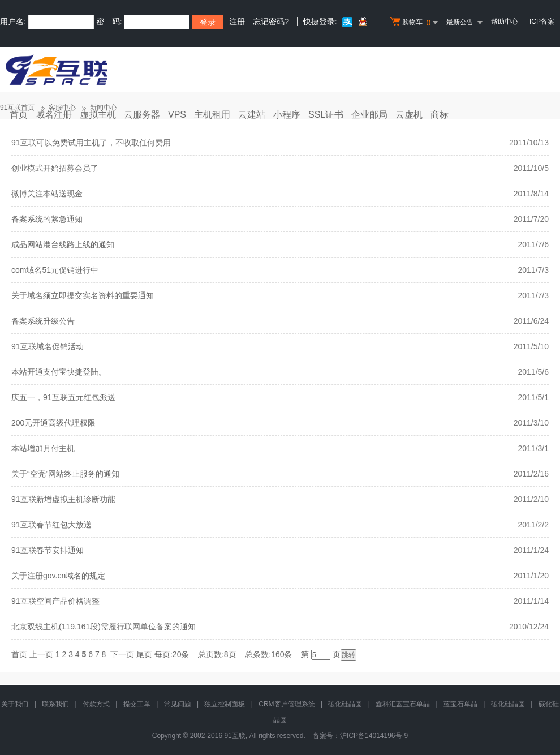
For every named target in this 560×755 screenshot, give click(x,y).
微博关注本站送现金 (47, 194)
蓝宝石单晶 (460, 704)
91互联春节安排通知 (48, 550)
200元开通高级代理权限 (53, 423)
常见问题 (178, 704)
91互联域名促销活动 (48, 346)
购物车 (415, 23)
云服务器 (142, 115)
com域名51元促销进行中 (55, 270)
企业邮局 (369, 115)
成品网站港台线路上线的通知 (63, 244)
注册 (237, 22)
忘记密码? (271, 22)
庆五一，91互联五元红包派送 (63, 397)
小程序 (287, 115)
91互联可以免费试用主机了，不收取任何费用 (91, 143)
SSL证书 (326, 115)
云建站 (252, 115)
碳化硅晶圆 (345, 704)
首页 (19, 115)
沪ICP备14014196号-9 (374, 736)
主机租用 (212, 115)
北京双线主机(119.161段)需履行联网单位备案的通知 (104, 627)
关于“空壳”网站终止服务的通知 (65, 474)
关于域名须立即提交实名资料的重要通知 (83, 295)
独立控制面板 (225, 704)
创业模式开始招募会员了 (55, 168)
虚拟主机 (98, 115)
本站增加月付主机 (43, 448)
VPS (177, 115)
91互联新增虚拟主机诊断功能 (63, 499)
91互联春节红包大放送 (51, 525)
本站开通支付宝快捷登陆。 (59, 372)
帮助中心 (505, 22)
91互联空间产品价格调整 (55, 601)
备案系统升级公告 (43, 321)
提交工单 (137, 704)
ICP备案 (542, 22)
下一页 (122, 654)
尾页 (144, 654)
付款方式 (96, 704)
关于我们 (15, 704)
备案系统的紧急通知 (47, 219)
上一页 (41, 654)
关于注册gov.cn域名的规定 (58, 576)
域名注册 (54, 115)
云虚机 (409, 115)
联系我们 (55, 704)
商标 (440, 115)
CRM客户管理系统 (287, 704)
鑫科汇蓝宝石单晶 (403, 704)
